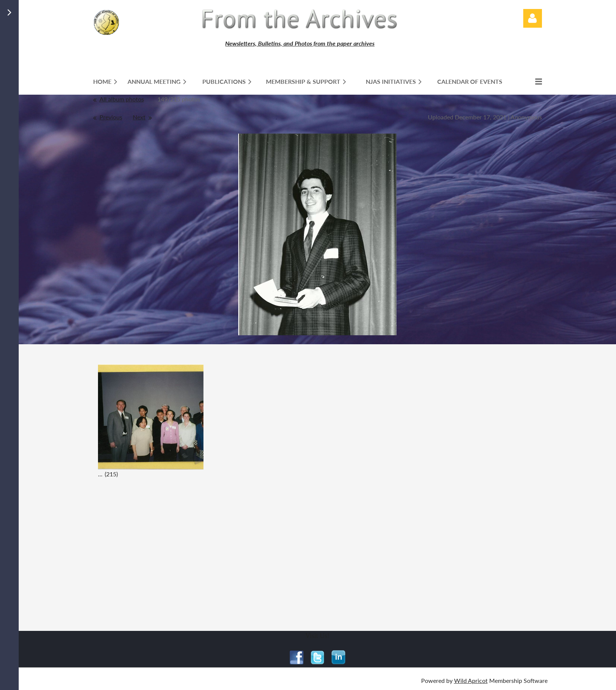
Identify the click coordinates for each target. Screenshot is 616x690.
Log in (533, 18)
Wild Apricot (471, 680)
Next (139, 117)
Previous (111, 117)
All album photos (122, 99)
